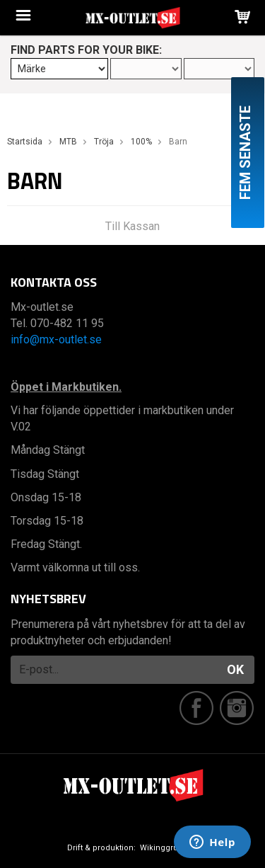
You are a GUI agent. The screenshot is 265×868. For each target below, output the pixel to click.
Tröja (104, 142)
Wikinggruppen (169, 848)
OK (235, 669)
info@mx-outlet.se (56, 339)
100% (141, 142)
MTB (68, 142)
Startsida (25, 142)
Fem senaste (245, 153)
